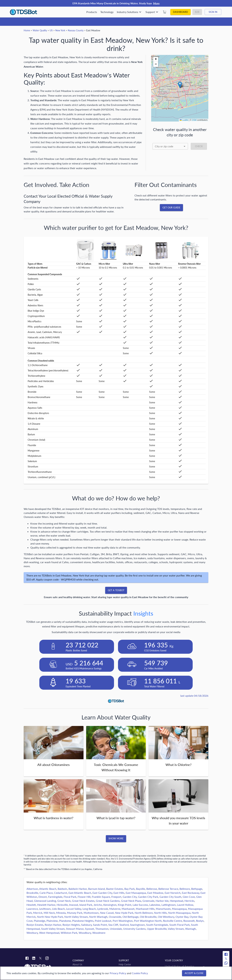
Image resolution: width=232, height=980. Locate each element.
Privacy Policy (118, 973)
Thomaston (102, 929)
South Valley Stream (53, 929)
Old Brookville (148, 917)
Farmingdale (55, 897)
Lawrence (32, 909)
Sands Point (100, 925)
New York (60, 30)
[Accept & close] (194, 973)
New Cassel (107, 913)
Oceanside (115, 917)
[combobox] (170, 146)
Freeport (116, 897)
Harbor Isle (162, 901)
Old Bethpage (130, 917)
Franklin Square (101, 897)
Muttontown (91, 913)
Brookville (32, 893)
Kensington (110, 905)
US (51, 30)
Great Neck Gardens (108, 901)
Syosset (89, 929)
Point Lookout (103, 921)
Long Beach (89, 909)
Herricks (189, 901)
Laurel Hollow (185, 905)
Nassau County (76, 30)
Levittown (45, 909)
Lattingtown (169, 905)
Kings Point (125, 905)
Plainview (52, 921)
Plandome (65, 921)
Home (27, 30)
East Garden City (102, 893)
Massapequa (179, 909)
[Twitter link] (40, 959)
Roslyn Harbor (53, 925)
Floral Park (70, 897)
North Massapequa (179, 913)
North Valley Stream (76, 917)
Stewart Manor (75, 929)
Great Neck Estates (83, 901)
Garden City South (170, 897)
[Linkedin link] (34, 959)
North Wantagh (98, 917)
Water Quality (40, 30)
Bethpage (197, 889)
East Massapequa (136, 893)
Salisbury (86, 925)
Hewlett (31, 905)
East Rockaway (190, 893)
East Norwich (173, 893)
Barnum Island (96, 889)
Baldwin (62, 889)
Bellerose (152, 889)
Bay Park (129, 889)
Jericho (98, 905)
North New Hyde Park (50, 917)
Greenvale (148, 901)
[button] (180, 85)
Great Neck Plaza (131, 901)
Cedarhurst (61, 893)
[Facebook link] (27, 959)
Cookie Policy (140, 973)
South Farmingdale (157, 925)
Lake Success (140, 905)
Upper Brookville (157, 929)
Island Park (86, 905)
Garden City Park (148, 897)
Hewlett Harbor (46, 905)
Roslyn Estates (35, 925)
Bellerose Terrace (168, 889)
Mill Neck (49, 913)
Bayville (140, 889)
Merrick (38, 913)
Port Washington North (148, 921)
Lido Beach (58, 909)
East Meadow (155, 893)
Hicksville (62, 905)
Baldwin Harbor (78, 889)
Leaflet (184, 120)
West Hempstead (49, 933)
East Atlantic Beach (80, 893)
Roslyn (200, 921)
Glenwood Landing (45, 901)
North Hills (160, 913)
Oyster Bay (182, 917)
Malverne (115, 909)
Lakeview (155, 905)
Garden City (130, 897)
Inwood (74, 905)
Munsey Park (75, 913)
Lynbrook (103, 909)
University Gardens (134, 929)
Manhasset (128, 909)
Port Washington (123, 921)
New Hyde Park (124, 913)
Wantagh (190, 929)
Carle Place (46, 893)
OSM (194, 120)
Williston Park (69, 933)
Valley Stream (176, 929)
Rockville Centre (172, 921)
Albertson (32, 889)
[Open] (184, 146)
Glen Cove (189, 897)
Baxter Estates (115, 889)
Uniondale (116, 929)
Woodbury (85, 933)
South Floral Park (179, 925)
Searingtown (137, 925)
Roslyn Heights (71, 925)
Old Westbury (166, 917)
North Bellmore (144, 913)
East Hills (119, 893)
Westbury (32, 933)
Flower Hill (84, 897)
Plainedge (39, 921)
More (156, 3)
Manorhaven (163, 909)
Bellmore (185, 889)
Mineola (61, 913)
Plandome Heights (83, 921)
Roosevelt (189, 921)
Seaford (124, 925)
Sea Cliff (113, 925)
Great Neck (64, 901)
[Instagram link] (47, 959)
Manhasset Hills (145, 909)
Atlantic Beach (48, 889)
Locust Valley (74, 909)
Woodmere (99, 933)
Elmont (43, 897)
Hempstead (176, 901)
